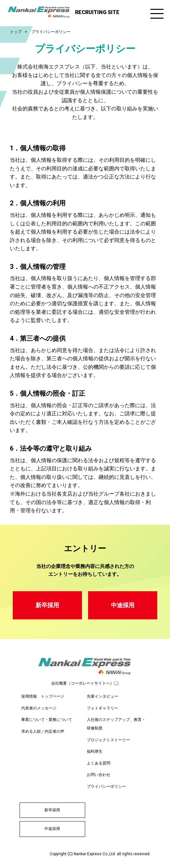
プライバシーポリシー (106, 786)
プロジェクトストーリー (108, 740)
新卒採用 (47, 605)
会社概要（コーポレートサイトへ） (83, 683)
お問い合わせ (99, 775)
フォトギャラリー (102, 708)
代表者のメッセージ (39, 708)
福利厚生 (95, 751)
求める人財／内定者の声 (43, 731)
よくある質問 (99, 763)
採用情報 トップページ (43, 696)
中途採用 (123, 605)
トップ (16, 32)
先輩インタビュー (102, 696)
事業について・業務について (47, 720)
